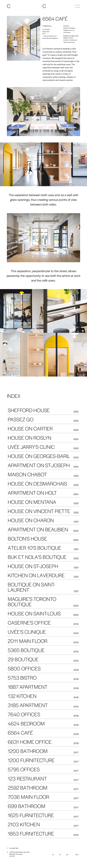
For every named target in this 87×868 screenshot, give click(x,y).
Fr (79, 855)
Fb (53, 855)
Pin (67, 855)
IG (60, 855)
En (77, 855)
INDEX (14, 396)
